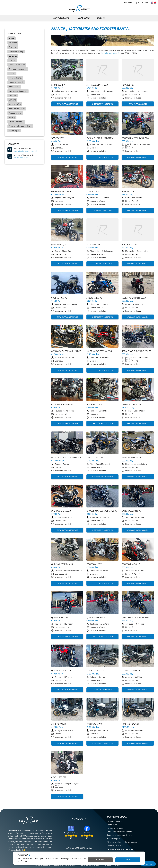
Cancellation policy (115, 721)
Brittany (12, 60)
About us (101, 18)
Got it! (128, 860)
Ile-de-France (14, 87)
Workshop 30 (103, 304)
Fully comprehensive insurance (120, 724)
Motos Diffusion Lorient (72, 529)
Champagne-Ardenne (18, 69)
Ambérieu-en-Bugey (63, 659)
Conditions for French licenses (120, 707)
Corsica (12, 73)
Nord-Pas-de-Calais (17, 109)
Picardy (12, 117)
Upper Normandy (16, 82)
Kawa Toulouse (106, 145)
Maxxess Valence (70, 304)
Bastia (128, 198)
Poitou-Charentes (16, 122)
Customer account (42, 740)
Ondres (58, 464)
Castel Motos (69, 358)
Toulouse (94, 145)
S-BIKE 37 (65, 145)
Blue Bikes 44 (103, 529)
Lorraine (12, 100)
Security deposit (114, 714)
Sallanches (59, 91)
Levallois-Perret (132, 358)
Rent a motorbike (61, 18)
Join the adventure (21, 158)
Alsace (12, 38)
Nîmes (93, 304)
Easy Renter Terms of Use (65, 740)
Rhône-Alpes (14, 131)
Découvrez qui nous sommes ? (30, 732)
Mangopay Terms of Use (114, 740)
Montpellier (95, 91)
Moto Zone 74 (71, 91)
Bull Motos (104, 594)
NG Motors (104, 198)
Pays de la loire (15, 113)
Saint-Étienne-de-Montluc (136, 145)
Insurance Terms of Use (89, 740)
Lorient (58, 529)
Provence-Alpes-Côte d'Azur (20, 126)
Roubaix (58, 358)
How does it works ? (115, 697)
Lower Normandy (16, 52)
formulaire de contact (110, 53)
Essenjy (66, 464)
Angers (58, 198)
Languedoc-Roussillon (18, 91)
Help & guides (84, 18)
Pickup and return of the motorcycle (122, 717)
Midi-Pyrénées (15, 104)
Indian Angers (68, 198)
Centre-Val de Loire (17, 65)
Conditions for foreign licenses (120, 711)
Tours (57, 145)
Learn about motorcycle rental (25, 151)
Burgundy (13, 56)
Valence (58, 304)
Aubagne (94, 594)
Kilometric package (115, 704)
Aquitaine (13, 43)
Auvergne (13, 47)
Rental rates (112, 700)
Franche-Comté (15, 78)
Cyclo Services (107, 91)
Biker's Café (137, 198)
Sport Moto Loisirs (104, 464)
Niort (92, 464)
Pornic (93, 529)
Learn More (100, 860)
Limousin (13, 95)
